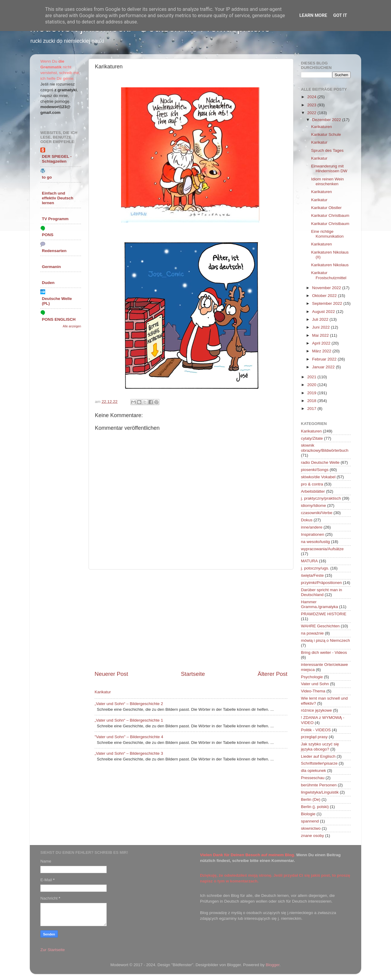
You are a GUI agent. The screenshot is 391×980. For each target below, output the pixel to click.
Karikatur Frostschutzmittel (329, 275)
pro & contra (312, 484)
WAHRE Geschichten (320, 626)
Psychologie (312, 677)
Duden (48, 283)
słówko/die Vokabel (318, 477)
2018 (312, 401)
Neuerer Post (111, 674)
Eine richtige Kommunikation (327, 234)
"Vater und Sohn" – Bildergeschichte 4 (129, 737)
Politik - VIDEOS (316, 730)
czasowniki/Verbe (317, 513)
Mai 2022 (321, 335)
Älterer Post (272, 674)
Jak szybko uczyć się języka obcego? (320, 746)
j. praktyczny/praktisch (321, 498)
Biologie (308, 814)
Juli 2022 (321, 319)
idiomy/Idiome (313, 506)
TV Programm (55, 219)
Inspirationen (313, 534)
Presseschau (313, 778)
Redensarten (54, 251)
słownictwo (311, 828)
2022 (312, 113)
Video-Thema (313, 691)
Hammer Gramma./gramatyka (319, 604)
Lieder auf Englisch (318, 756)
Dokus (307, 520)
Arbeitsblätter (313, 491)
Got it (340, 15)
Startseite (193, 674)
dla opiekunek (313, 771)
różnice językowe (316, 710)
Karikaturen (322, 127)
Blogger (273, 965)
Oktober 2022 (325, 296)
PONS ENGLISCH (59, 319)
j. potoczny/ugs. (315, 568)
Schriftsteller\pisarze (319, 763)
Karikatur (103, 692)
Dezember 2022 (327, 120)
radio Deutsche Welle (320, 462)
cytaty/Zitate (312, 438)
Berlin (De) (311, 799)
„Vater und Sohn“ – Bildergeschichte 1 (129, 720)
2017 (312, 409)
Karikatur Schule (326, 134)
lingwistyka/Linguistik (320, 792)
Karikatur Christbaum (330, 215)
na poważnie (312, 633)
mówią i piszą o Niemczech (325, 640)
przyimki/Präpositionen (321, 583)
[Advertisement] (191, 620)
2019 (312, 393)
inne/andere (312, 527)
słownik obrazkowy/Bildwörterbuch (325, 448)
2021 (312, 377)
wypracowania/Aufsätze (322, 549)
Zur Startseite (53, 950)
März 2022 (322, 351)
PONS (48, 235)
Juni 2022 (321, 327)
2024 (312, 97)
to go (47, 177)
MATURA (309, 561)
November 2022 (327, 288)
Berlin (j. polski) (315, 807)
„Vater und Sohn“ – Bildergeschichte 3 (129, 753)
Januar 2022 (324, 367)
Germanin (51, 267)
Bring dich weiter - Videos (324, 652)
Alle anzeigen (72, 326)
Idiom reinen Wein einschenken (328, 181)
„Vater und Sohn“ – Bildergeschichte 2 (129, 704)
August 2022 (324, 312)
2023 (312, 105)
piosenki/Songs (315, 470)
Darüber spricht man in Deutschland (322, 592)
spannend (310, 821)
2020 (312, 385)
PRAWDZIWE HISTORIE (324, 614)
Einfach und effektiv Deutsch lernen (58, 198)
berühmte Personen (319, 785)
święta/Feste (312, 575)
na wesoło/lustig (315, 542)
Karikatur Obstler (326, 208)
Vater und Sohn (315, 684)
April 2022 (322, 343)
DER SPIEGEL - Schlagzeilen (57, 159)
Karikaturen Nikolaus (330, 265)
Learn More (313, 15)
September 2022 (328, 303)
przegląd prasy (314, 737)
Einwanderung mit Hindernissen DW (329, 169)
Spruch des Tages (327, 150)
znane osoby (313, 836)
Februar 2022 (325, 359)
